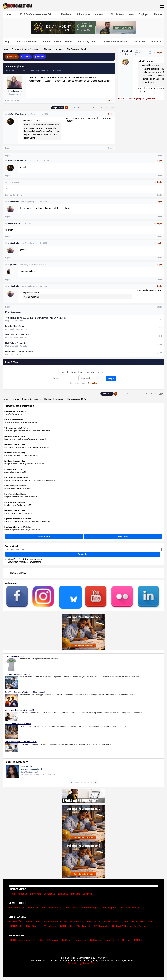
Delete (12, 195)
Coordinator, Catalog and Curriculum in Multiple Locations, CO (24, 456)
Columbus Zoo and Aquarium (14, 420)
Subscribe (83, 554)
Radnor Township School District (15, 486)
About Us (23, 894)
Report (8, 148)
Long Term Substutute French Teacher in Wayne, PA (21, 497)
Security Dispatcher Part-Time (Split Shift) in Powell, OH (22, 423)
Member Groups (89, 908)
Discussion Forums (74, 922)
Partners (76, 894)
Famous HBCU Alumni (115, 41)
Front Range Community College (15, 436)
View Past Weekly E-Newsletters (24, 562)
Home (8, 14)
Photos (47, 41)
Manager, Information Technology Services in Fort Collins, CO (24, 464)
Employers (144, 14)
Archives (59, 49)
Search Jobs (44, 536)
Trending (12, 57)
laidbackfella (16, 91)
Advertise (140, 41)
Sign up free (93, 383)
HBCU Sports (15, 926)
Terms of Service (91, 963)
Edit (7, 195)
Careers (99, 14)
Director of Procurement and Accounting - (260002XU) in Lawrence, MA (27, 522)
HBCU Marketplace (27, 41)
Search (26, 57)
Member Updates (109, 908)
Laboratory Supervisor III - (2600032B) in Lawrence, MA (22, 530)
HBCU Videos (49, 926)
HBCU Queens (139, 940)
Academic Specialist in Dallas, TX (15, 472)
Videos (58, 41)
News (132, 14)
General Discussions (31, 49)
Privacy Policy (74, 963)
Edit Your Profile (17, 908)
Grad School (140, 926)
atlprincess (13, 265)
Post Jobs (123, 536)
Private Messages (130, 908)
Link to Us (63, 894)
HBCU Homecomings (20, 940)
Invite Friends (71, 908)
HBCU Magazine (86, 41)
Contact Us (156, 41)
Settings (39, 57)
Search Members (37, 908)
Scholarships (83, 14)
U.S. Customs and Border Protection (16, 428)
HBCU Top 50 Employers (73, 940)
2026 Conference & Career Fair (36, 14)
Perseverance (14, 223)
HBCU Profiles (116, 14)
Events (69, 41)
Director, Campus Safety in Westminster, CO (18, 513)
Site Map (87, 894)
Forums (158, 14)
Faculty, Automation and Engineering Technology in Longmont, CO (26, 439)
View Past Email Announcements (25, 559)
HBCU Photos (32, 926)
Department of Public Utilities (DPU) (16, 412)
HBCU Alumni (94, 922)
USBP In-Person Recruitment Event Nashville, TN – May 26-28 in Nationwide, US (30, 480)
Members (66, 14)
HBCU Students (112, 922)
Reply (110, 100)
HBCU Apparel (82, 926)
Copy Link (9, 100)
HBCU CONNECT (19, 573)
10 (102, 108)
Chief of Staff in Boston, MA (13, 414)
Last (112, 108)
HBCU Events (65, 926)
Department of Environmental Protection (18, 519)
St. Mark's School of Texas (13, 469)
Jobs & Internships (52, 922)
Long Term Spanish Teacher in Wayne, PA (18, 505)
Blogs (8, 41)
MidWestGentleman (17, 114)
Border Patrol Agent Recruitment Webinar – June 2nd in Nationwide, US (27, 431)
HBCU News (147, 922)
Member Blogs (130, 922)
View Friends (55, 908)
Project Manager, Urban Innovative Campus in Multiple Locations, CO (27, 447)
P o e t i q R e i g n (127, 52)
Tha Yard (48, 49)
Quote (110, 148)
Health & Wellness (121, 926)
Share (17, 100)
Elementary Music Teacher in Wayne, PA (17, 489)
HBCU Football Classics (46, 940)
